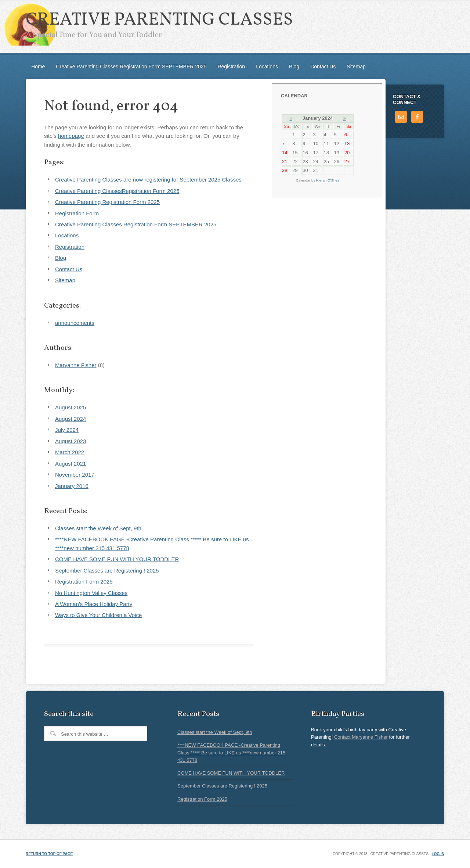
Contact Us (323, 67)
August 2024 (70, 419)
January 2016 (72, 486)
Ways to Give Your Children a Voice (98, 615)
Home (38, 67)
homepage (71, 136)
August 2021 (70, 464)
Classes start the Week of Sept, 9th (98, 528)
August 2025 (70, 407)
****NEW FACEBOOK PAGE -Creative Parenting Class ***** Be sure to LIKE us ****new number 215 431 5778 (231, 753)
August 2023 (70, 441)
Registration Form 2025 (84, 582)
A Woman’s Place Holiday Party (94, 604)
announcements (75, 323)
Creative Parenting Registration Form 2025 (107, 202)
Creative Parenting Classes (159, 20)
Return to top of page (49, 854)
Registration (231, 67)
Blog (294, 67)
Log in (438, 854)
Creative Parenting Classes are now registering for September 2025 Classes (148, 180)
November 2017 (75, 475)
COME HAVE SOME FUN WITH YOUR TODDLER (117, 559)
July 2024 (67, 430)
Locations (267, 67)
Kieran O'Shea (328, 180)
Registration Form (77, 213)
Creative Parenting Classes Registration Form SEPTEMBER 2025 (131, 67)
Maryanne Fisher (76, 365)
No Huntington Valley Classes (91, 593)
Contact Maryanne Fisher (361, 737)
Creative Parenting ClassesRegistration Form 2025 (117, 191)
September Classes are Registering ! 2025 (107, 571)
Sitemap (356, 67)
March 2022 (70, 452)
